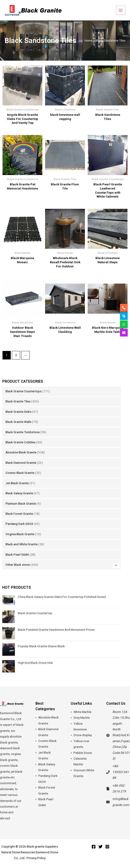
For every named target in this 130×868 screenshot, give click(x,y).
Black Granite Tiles (18, 401)
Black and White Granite (22, 544)
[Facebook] (94, 847)
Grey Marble (82, 718)
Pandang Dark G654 (19, 524)
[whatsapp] (124, 324)
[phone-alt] (124, 308)
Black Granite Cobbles (20, 442)
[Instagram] (107, 847)
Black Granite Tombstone (23, 432)
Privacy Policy (36, 858)
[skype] (124, 316)
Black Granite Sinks (18, 412)
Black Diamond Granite (21, 463)
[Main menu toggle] (121, 10)
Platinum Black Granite (21, 503)
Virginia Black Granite (20, 534)
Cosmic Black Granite (20, 473)
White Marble (82, 712)
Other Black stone (18, 565)
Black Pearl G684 (17, 554)
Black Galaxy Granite (19, 493)
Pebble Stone (83, 753)
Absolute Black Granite (21, 452)
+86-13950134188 (121, 772)
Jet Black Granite (17, 483)
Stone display (83, 735)
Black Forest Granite (19, 514)
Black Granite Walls (18, 422)
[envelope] (124, 333)
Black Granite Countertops (23, 391)
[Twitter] (100, 847)
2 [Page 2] (16, 355)
